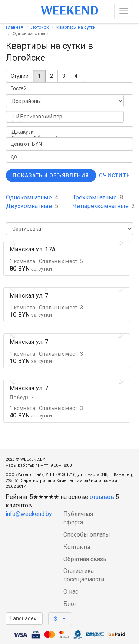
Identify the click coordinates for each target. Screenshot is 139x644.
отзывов (102, 497)
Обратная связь (85, 559)
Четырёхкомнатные (104, 206)
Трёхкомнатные (98, 197)
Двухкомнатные (32, 206)
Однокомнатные (32, 197)
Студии (20, 76)
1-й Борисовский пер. (65, 117)
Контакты (77, 547)
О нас (71, 592)
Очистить (115, 175)
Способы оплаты (87, 535)
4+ (77, 76)
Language (23, 618)
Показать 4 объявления (51, 175)
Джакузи (69, 132)
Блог (70, 604)
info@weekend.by (29, 514)
